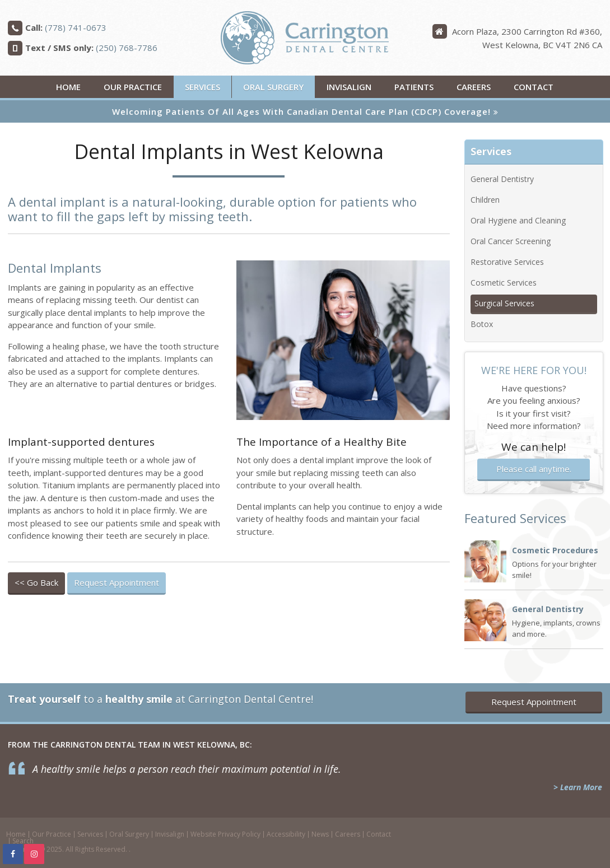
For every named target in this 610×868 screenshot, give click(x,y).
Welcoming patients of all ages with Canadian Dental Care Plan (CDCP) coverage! (301, 111)
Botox (482, 324)
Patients (414, 87)
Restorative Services (507, 262)
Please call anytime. (534, 469)
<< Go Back (36, 582)
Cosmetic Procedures (555, 550)
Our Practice (133, 87)
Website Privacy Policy (225, 834)
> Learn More (578, 787)
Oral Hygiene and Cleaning (518, 220)
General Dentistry (502, 179)
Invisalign (349, 87)
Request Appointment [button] (117, 582)
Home (68, 87)
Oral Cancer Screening (511, 241)
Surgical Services (504, 303)
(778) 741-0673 (76, 27)
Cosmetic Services (504, 283)
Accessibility (286, 834)
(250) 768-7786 (127, 48)
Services (202, 87)
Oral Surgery (273, 87)
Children (485, 200)
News (320, 834)
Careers (474, 87)
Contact (534, 87)
